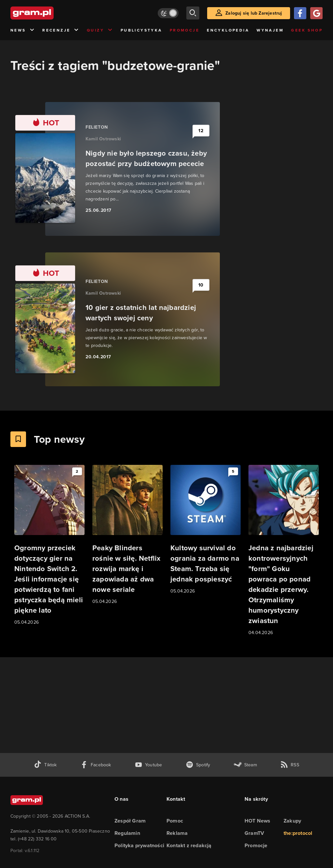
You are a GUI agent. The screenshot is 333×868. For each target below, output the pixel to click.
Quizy (100, 30)
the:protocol (298, 833)
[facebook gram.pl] (96, 765)
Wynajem (270, 30)
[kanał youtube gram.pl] (148, 765)
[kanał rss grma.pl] (290, 765)
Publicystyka (141, 30)
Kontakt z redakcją (189, 845)
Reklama (177, 833)
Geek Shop (307, 30)
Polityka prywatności (139, 845)
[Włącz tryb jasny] (168, 13)
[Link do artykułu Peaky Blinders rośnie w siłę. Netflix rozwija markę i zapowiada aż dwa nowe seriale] (127, 535)
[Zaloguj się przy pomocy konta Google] (316, 13)
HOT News (258, 821)
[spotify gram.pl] (198, 765)
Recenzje (61, 30)
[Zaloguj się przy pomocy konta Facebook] (300, 13)
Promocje (185, 30)
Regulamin (127, 833)
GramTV (254, 833)
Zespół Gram (130, 821)
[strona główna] (48, 13)
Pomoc (175, 821)
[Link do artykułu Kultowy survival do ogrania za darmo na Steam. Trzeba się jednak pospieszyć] (206, 530)
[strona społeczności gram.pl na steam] (245, 765)
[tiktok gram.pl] (45, 765)
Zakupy (292, 821)
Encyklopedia (228, 30)
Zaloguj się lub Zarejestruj (254, 13)
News (23, 30)
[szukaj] (193, 13)
